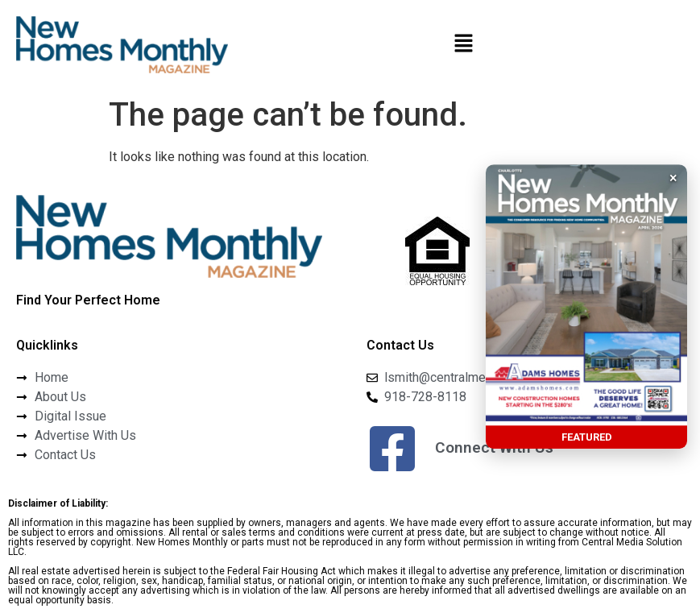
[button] (464, 45)
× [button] (673, 178)
